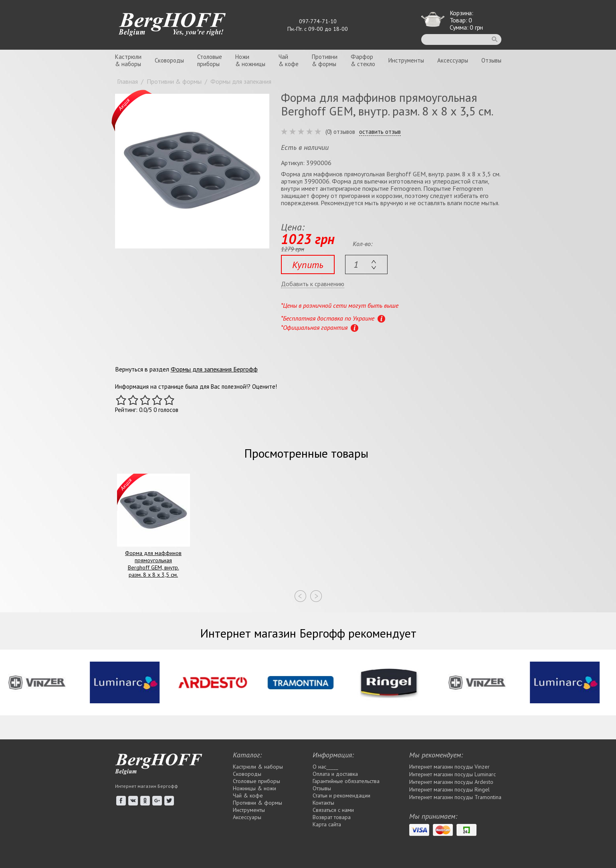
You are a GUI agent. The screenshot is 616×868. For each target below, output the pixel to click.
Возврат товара (332, 817)
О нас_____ (325, 767)
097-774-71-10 (318, 21)
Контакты (323, 803)
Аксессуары (453, 60)
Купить (308, 265)
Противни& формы (325, 60)
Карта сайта (327, 824)
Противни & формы (258, 803)
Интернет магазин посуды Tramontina (455, 797)
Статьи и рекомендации (341, 795)
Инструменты (406, 60)
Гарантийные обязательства (346, 781)
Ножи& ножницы (250, 60)
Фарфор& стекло (363, 60)
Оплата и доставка (335, 774)
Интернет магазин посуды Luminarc (452, 774)
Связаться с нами (333, 810)
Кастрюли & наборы (258, 767)
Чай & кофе (248, 795)
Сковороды (169, 60)
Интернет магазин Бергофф (146, 786)
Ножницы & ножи (254, 788)
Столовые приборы (256, 781)
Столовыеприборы (210, 60)
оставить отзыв (380, 132)
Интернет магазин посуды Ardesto (451, 782)
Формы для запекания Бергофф (214, 369)
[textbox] (366, 264)
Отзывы (491, 60)
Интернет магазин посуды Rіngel (449, 789)
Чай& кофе (289, 60)
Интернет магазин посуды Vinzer (449, 767)
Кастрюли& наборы (128, 60)
